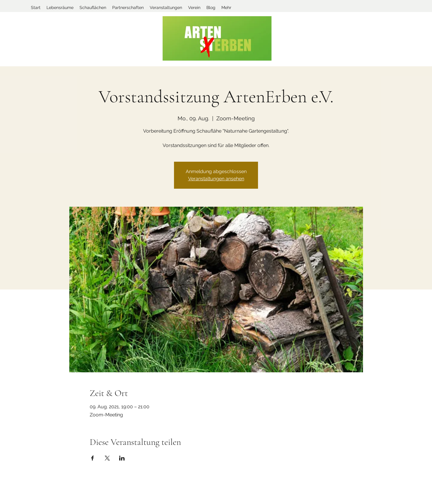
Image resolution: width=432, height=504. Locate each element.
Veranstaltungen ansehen (216, 179)
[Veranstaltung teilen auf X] (107, 458)
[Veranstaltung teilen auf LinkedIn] (122, 458)
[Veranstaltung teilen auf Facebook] (93, 458)
